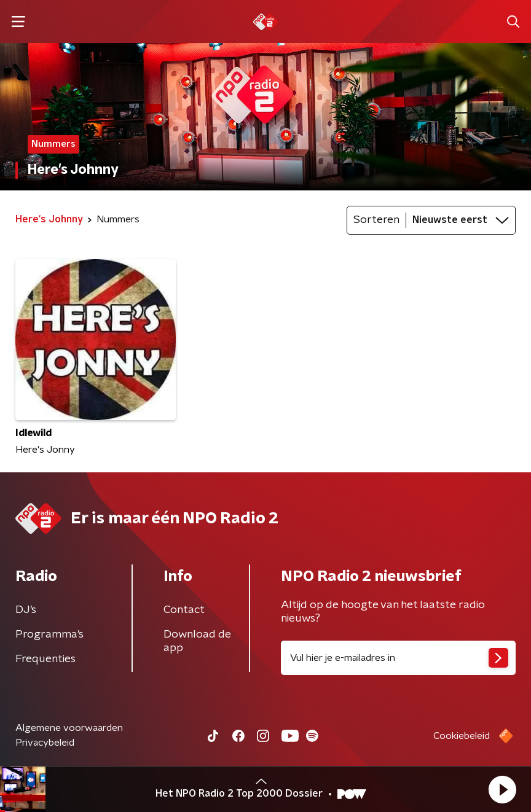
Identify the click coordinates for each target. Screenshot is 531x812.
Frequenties (45, 659)
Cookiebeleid (462, 736)
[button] (502, 789)
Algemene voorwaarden (69, 728)
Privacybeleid (45, 743)
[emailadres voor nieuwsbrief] (398, 658)
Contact (184, 610)
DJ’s (26, 610)
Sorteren (376, 220)
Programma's (49, 634)
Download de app (197, 641)
